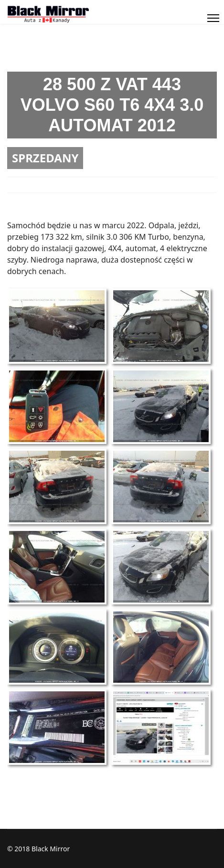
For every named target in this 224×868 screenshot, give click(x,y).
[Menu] (213, 18)
